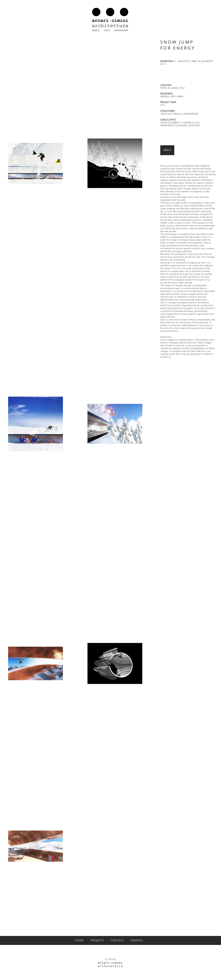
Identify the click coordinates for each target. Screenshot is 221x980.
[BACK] (167, 150)
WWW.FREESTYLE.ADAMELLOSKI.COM (180, 126)
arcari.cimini (110, 963)
